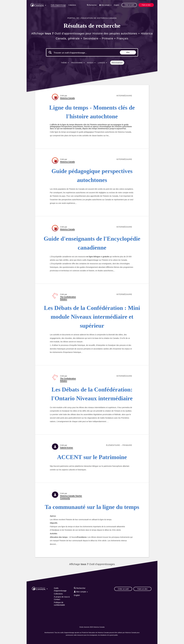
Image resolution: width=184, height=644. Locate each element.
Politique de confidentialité (59, 604)
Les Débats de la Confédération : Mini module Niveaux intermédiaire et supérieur (92, 317)
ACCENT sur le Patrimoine (92, 457)
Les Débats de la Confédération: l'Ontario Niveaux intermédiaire (92, 394)
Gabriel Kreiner (67, 448)
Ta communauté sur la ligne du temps (92, 507)
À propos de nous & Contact (62, 598)
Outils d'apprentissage (58, 5)
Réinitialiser (117, 63)
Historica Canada (67, 98)
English (116, 5)
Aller (128, 52)
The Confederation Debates (68, 298)
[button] (38, 5)
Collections (72, 5)
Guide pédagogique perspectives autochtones (92, 175)
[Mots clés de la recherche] (75, 53)
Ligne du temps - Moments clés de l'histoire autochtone (92, 112)
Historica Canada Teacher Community (71, 497)
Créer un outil (129, 5)
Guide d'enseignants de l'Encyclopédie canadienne (92, 243)
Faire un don (146, 5)
